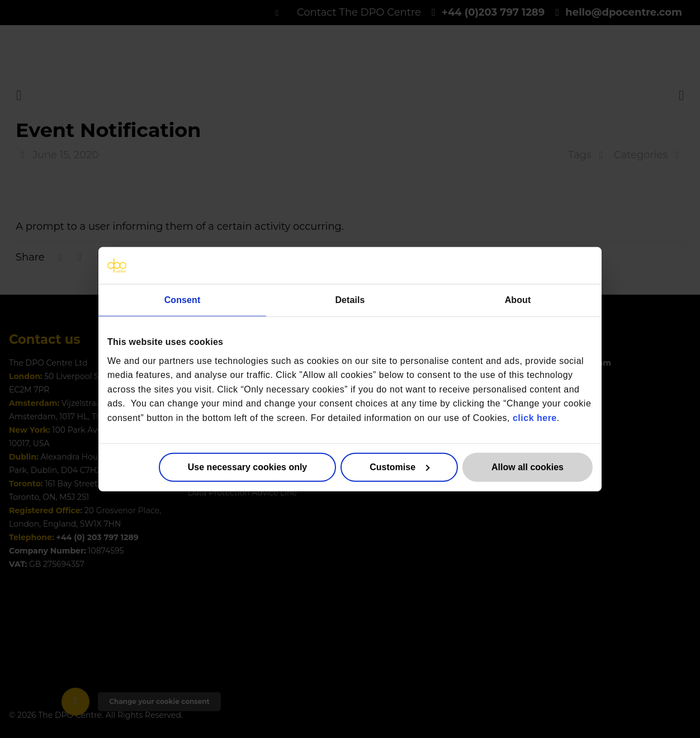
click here (535, 418)
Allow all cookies (528, 467)
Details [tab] (350, 300)
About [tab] (518, 300)
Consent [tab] (183, 300)
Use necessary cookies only (247, 467)
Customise (399, 467)
